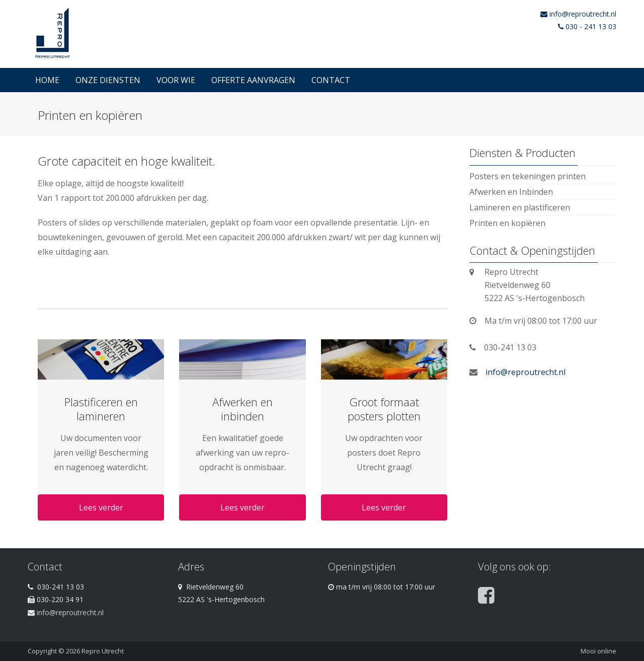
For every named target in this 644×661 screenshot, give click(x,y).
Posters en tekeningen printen (528, 176)
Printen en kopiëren (507, 223)
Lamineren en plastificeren (520, 207)
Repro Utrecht (103, 651)
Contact (331, 80)
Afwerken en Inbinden (511, 192)
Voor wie (176, 80)
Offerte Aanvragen (253, 80)
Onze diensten (108, 80)
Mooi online (598, 651)
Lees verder (101, 507)
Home (47, 80)
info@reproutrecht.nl (583, 14)
